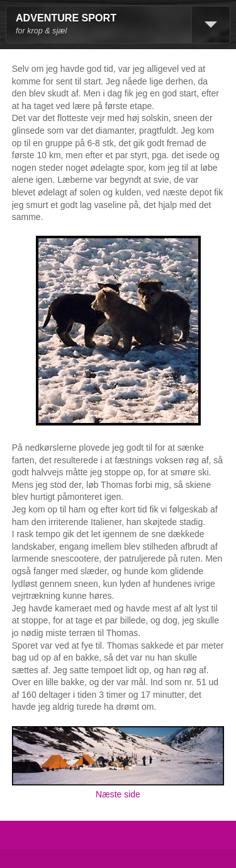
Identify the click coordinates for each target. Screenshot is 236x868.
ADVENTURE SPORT (66, 18)
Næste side (118, 794)
